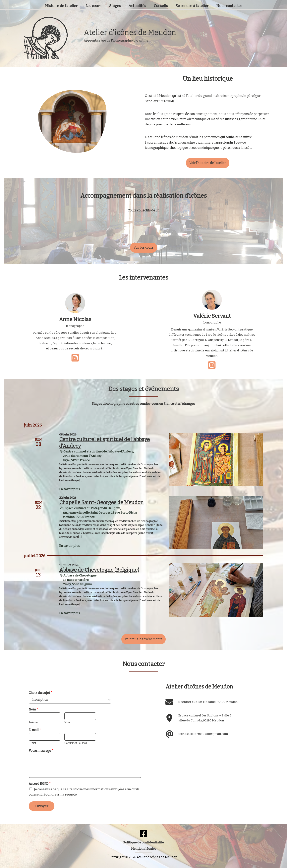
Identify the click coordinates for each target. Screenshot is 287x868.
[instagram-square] (75, 358)
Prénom (34, 722)
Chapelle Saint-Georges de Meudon (101, 502)
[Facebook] (143, 834)
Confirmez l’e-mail (76, 743)
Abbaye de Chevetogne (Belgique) (99, 570)
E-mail (35, 730)
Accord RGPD (40, 784)
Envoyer (42, 806)
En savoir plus (70, 489)
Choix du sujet (41, 693)
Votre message (41, 751)
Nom (33, 709)
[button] (208, 163)
